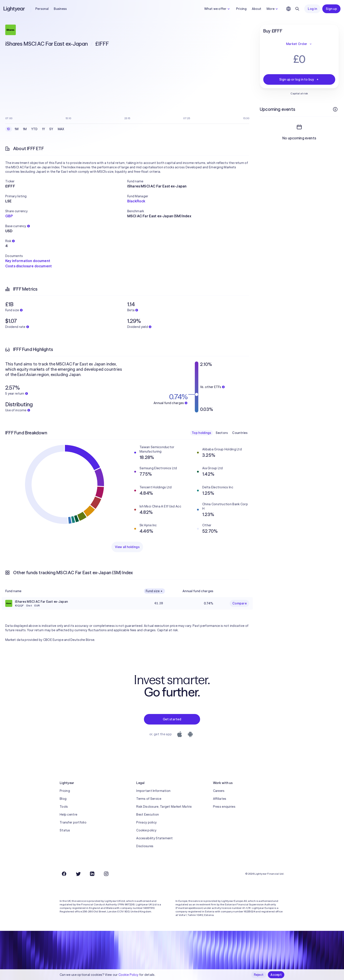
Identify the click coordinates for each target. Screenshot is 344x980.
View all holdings (127, 547)
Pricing (241, 9)
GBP (9, 216)
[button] (66, 181)
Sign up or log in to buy (299, 79)
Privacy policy (146, 822)
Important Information (153, 791)
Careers (219, 791)
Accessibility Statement (154, 838)
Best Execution (148, 815)
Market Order (299, 44)
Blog (63, 799)
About (257, 9)
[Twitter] (78, 874)
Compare (239, 603)
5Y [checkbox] (51, 129)
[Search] (297, 9)
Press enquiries (224, 807)
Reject (259, 975)
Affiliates (220, 799)
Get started (172, 719)
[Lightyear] (14, 9)
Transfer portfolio (73, 822)
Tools (64, 807)
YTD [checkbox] (34, 129)
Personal (42, 9)
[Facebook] (64, 874)
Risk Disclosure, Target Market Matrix (164, 807)
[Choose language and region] (288, 9)
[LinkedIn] (92, 874)
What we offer (218, 9)
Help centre (68, 815)
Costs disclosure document (29, 266)
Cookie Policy (129, 975)
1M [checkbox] (25, 129)
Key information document (28, 261)
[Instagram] (106, 874)
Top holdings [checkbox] (201, 433)
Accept (276, 975)
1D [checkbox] (9, 129)
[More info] (335, 109)
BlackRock (136, 201)
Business (60, 9)
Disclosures (145, 846)
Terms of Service (149, 799)
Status (65, 830)
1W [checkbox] (17, 129)
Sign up (331, 9)
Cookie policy (146, 830)
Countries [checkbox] (240, 433)
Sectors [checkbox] (222, 433)
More (273, 9)
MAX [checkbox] (61, 129)
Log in (312, 9)
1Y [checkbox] (44, 129)
